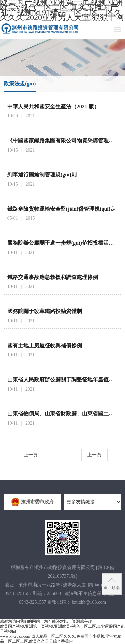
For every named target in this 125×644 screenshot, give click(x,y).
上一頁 (31, 455)
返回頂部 (112, 588)
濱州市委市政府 (34, 502)
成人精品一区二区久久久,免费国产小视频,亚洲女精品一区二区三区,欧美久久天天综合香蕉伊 (61, 639)
